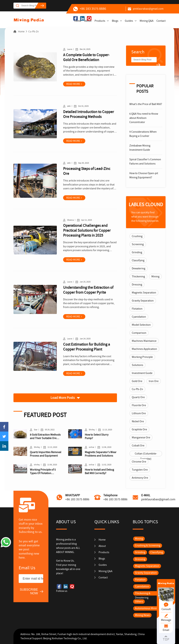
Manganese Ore (141, 437)
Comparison (139, 333)
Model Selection (141, 325)
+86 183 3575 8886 (90, 9)
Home (78, 21)
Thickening (138, 276)
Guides (129, 21)
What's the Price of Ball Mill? (146, 104)
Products (100, 21)
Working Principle (142, 357)
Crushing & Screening (148, 545)
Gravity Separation (143, 301)
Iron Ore (154, 381)
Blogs (115, 21)
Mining (155, 276)
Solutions (137, 365)
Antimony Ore (140, 478)
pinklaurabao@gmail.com (146, 9)
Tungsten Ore (140, 470)
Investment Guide (142, 373)
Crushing (137, 236)
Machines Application (144, 349)
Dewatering (139, 268)
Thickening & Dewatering (143, 595)
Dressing (137, 285)
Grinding (137, 252)
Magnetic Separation (144, 293)
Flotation (137, 309)
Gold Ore (137, 381)
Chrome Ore (139, 462)
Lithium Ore (139, 413)
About (88, 21)
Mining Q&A (147, 21)
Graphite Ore (139, 429)
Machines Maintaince (144, 341)
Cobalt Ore (138, 446)
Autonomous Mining (147, 608)
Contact (161, 21)
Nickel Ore (138, 421)
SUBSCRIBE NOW (29, 591)
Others (139, 601)
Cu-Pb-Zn (33, 31)
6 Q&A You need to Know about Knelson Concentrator (144, 118)
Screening (138, 244)
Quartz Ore (138, 397)
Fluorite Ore (139, 405)
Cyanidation (139, 317)
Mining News (142, 615)
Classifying (138, 260)
